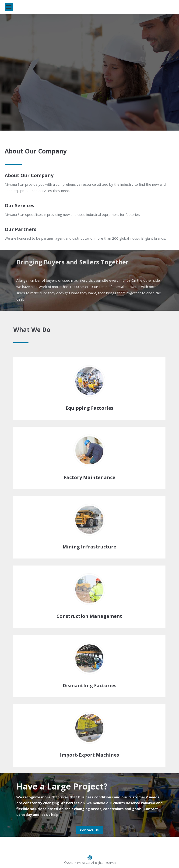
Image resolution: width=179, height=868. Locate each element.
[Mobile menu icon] (9, 7)
